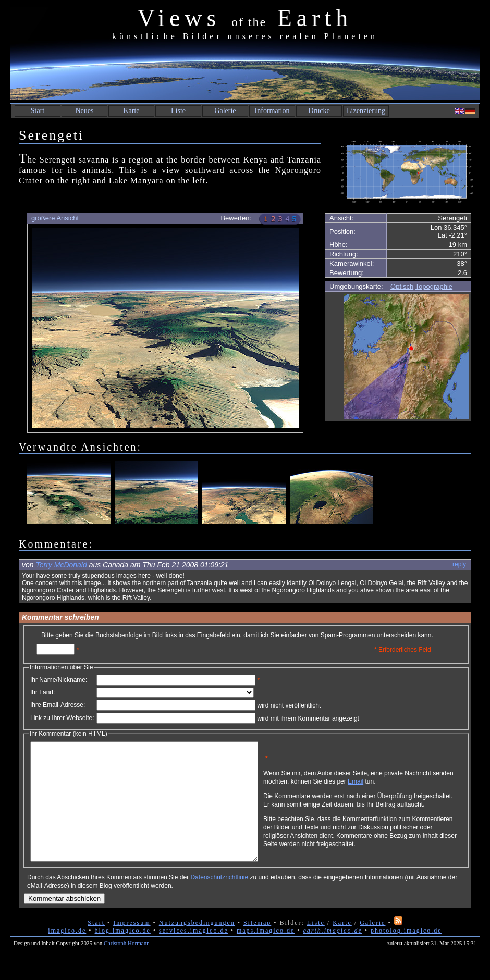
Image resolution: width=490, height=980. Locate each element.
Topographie (434, 286)
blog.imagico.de (123, 954)
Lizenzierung (366, 111)
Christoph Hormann (127, 966)
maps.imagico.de (266, 954)
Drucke (319, 111)
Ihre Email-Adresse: (58, 705)
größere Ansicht (55, 218)
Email (405, 785)
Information (272, 111)
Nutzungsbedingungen (197, 946)
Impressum (132, 946)
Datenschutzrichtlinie (219, 901)
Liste (178, 111)
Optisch (402, 286)
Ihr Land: (42, 692)
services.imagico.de (194, 954)
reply (459, 564)
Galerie (225, 111)
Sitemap (257, 946)
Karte (131, 111)
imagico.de (67, 954)
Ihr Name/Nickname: (59, 680)
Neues (85, 111)
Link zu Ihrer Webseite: (62, 718)
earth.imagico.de (332, 954)
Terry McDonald (61, 565)
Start (38, 111)
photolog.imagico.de (406, 954)
